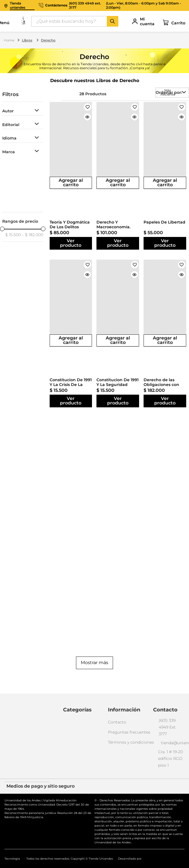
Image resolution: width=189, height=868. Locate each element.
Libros (27, 40)
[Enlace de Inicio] (10, 40)
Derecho (48, 40)
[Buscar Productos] (112, 21)
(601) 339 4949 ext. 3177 (85, 5)
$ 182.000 (33, 235)
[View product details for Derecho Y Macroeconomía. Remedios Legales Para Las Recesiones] (118, 145)
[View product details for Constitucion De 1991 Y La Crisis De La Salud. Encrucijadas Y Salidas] (71, 303)
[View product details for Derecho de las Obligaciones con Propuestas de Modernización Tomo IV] (165, 303)
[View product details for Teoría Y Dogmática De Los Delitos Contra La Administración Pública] (71, 145)
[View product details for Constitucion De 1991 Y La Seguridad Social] (118, 303)
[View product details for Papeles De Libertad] (165, 145)
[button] (23, 111)
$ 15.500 (13, 235)
